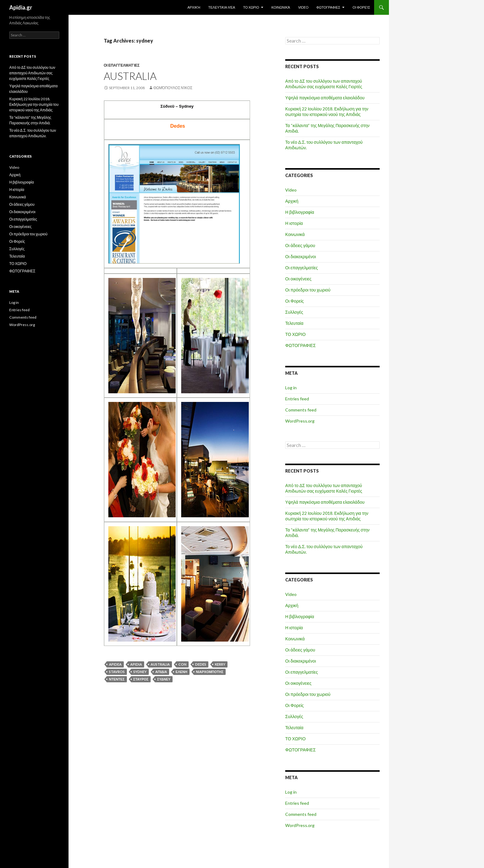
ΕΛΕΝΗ (181, 672)
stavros (117, 672)
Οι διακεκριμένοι (301, 256)
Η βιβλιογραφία (300, 212)
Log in (291, 388)
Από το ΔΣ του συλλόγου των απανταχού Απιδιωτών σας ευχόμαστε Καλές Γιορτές (324, 84)
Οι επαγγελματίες (122, 65)
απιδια (161, 672)
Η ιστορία (294, 223)
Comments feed (301, 410)
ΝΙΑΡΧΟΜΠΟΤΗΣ (210, 672)
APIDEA (115, 664)
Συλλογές (294, 312)
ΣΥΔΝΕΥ (164, 679)
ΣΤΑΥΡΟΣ (141, 679)
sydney (140, 672)
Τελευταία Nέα (222, 7)
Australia (130, 76)
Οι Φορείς (361, 7)
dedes (201, 664)
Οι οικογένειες (298, 279)
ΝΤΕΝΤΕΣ (117, 679)
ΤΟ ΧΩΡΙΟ (251, 7)
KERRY (220, 664)
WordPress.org (300, 421)
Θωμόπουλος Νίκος (173, 88)
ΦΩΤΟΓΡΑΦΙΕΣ (328, 7)
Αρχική (194, 7)
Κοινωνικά (281, 7)
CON (182, 664)
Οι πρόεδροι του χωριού (308, 290)
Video (303, 7)
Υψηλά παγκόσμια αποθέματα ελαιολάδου (325, 98)
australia (160, 664)
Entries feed (297, 399)
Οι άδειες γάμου (300, 245)
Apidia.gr (21, 7)
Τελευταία (294, 323)
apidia (136, 664)
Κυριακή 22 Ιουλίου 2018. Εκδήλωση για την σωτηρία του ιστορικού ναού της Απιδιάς (327, 112)
